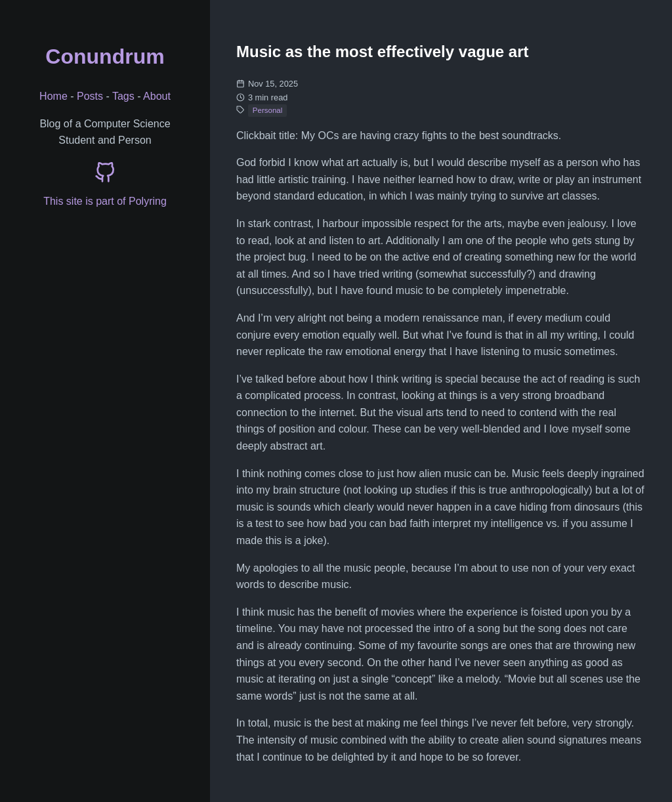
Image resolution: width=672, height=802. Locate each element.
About (157, 96)
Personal (267, 110)
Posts (90, 96)
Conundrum (105, 56)
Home (53, 96)
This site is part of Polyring (105, 201)
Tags (123, 96)
